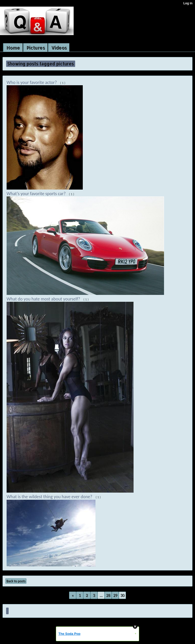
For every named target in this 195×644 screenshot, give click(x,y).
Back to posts (16, 581)
